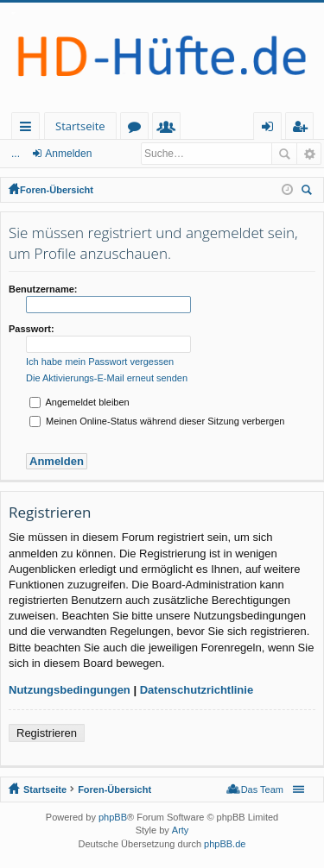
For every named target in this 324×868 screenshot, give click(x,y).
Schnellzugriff (29, 129)
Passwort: (32, 329)
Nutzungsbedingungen (70, 690)
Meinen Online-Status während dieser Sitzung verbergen (157, 421)
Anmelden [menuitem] (272, 129)
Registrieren (47, 733)
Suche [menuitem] (309, 192)
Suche (284, 154)
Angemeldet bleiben (79, 402)
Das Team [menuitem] (262, 789)
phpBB (113, 817)
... (16, 154)
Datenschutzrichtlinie (197, 690)
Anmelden (68, 154)
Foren (138, 129)
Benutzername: (43, 289)
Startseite (80, 126)
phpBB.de (225, 844)
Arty (181, 830)
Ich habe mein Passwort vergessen (100, 362)
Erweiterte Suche (309, 154)
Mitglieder (170, 129)
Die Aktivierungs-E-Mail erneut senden (107, 378)
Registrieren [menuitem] (303, 129)
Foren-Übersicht (57, 190)
